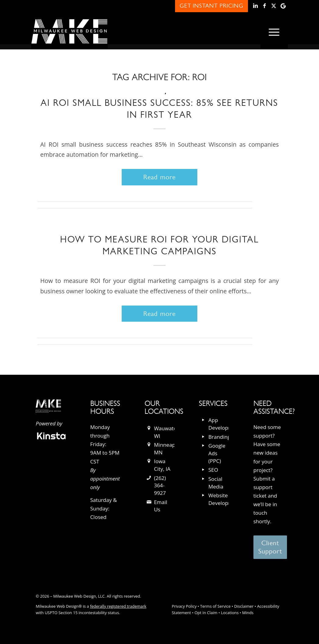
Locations (230, 613)
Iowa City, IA (162, 465)
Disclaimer (244, 606)
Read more (159, 177)
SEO (213, 470)
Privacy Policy (184, 606)
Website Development (225, 499)
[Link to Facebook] (265, 6)
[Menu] (274, 32)
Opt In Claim (206, 613)
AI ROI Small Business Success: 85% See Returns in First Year (159, 109)
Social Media (216, 483)
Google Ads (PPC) (217, 453)
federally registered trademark (118, 606)
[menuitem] (274, 32)
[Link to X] (274, 6)
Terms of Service (215, 606)
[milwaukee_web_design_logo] (69, 32)
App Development (225, 424)
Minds (248, 613)
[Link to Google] (283, 6)
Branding (219, 437)
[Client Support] (270, 547)
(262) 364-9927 (160, 485)
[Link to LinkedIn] (256, 6)
